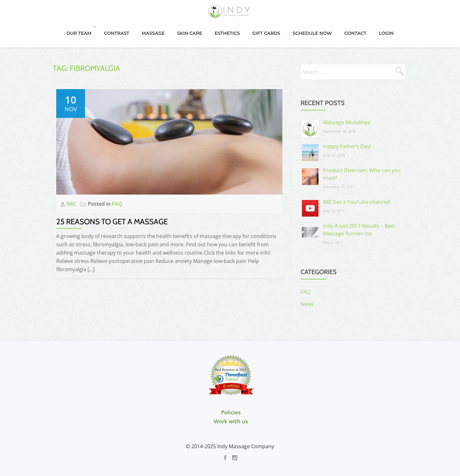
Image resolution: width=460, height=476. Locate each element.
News (307, 279)
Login (403, 34)
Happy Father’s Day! (347, 121)
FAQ (117, 178)
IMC (72, 178)
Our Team (104, 34)
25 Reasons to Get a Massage (112, 196)
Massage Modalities (347, 97)
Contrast (140, 34)
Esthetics (248, 34)
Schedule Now (331, 34)
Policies (231, 387)
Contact (373, 34)
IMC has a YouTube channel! (357, 176)
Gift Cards (286, 34)
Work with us (231, 396)
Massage (176, 34)
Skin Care (211, 34)
